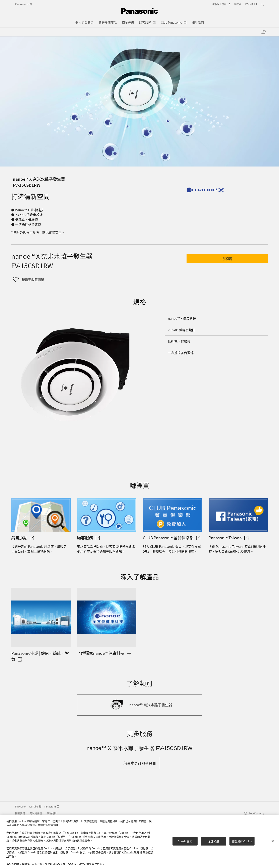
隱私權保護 (36, 813)
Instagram (52, 806)
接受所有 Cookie (242, 841)
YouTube (35, 806)
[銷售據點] (41, 515)
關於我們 (20, 813)
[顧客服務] (107, 515)
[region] (139, 842)
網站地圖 (52, 813)
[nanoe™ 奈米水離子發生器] (140, 705)
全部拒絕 (214, 841)
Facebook (21, 806)
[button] (227, 259)
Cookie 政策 (132, 852)
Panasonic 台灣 (24, 4)
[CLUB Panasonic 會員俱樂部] (172, 515)
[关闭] (273, 841)
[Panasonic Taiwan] (238, 515)
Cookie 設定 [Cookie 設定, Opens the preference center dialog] (185, 841)
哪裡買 (227, 259)
